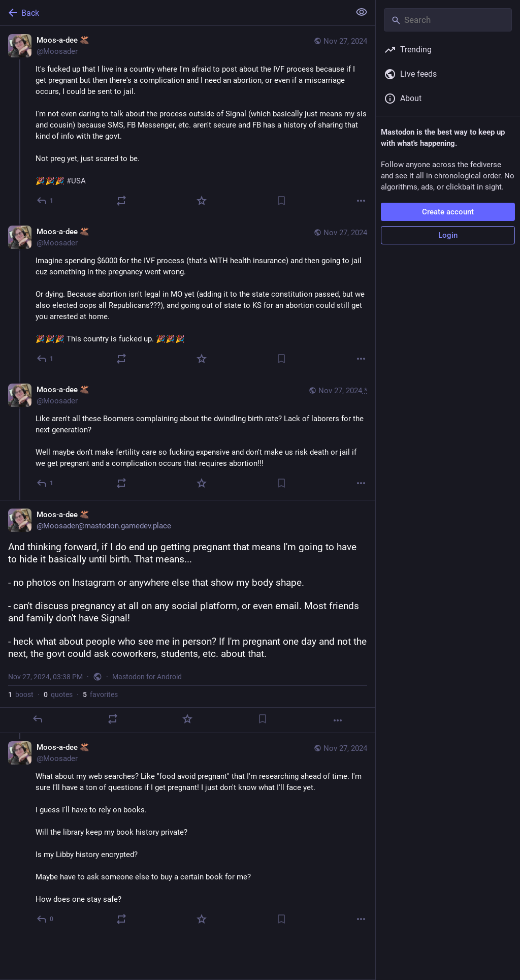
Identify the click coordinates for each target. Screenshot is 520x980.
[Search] (448, 20)
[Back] (174, 13)
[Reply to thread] (45, 359)
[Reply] (45, 201)
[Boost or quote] (121, 201)
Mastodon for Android (147, 677)
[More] (361, 201)
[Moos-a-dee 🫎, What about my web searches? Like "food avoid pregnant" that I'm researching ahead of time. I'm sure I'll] (188, 834)
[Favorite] (202, 201)
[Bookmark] (281, 201)
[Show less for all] (362, 12)
